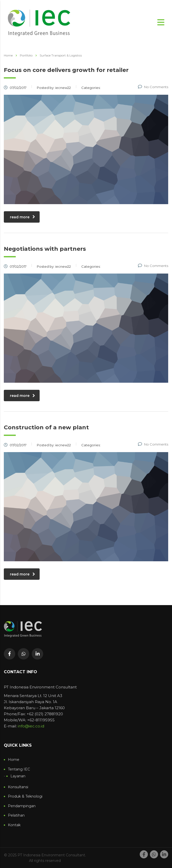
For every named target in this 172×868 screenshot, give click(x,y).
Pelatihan (16, 815)
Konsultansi (18, 787)
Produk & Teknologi (25, 796)
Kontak (14, 825)
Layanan (18, 776)
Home (8, 55)
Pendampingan (22, 806)
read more (22, 217)
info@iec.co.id (31, 726)
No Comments (153, 87)
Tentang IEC (19, 769)
